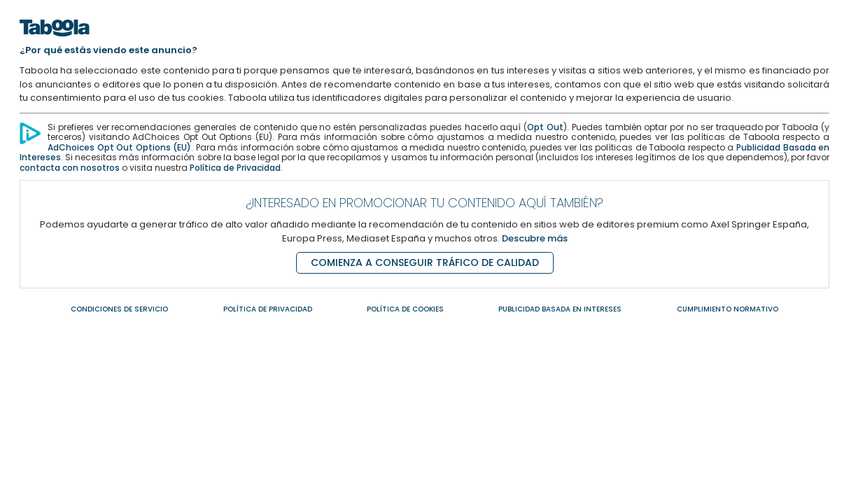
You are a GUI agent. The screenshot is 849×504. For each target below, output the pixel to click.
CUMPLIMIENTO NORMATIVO (728, 309)
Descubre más (535, 238)
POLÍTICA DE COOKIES (405, 309)
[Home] (55, 40)
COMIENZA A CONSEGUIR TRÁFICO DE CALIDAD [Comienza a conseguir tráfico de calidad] (425, 262)
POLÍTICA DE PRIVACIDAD (268, 309)
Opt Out (545, 127)
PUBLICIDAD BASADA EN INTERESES (560, 309)
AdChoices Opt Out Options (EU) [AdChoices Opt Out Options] (119, 147)
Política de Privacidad (235, 168)
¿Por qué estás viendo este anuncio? (108, 50)
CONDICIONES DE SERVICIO (119, 309)
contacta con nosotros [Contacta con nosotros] (70, 168)
